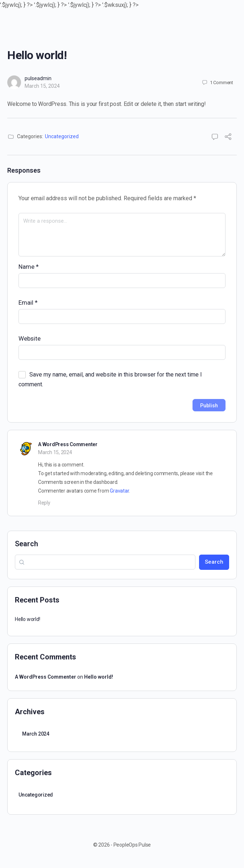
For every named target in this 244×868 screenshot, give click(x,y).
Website (30, 338)
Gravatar (119, 491)
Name (29, 267)
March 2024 (36, 734)
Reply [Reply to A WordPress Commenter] (44, 503)
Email (28, 303)
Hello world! (27, 619)
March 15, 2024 (42, 86)
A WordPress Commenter (68, 444)
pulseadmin (38, 78)
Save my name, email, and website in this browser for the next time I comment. (110, 379)
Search (26, 544)
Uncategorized (62, 136)
